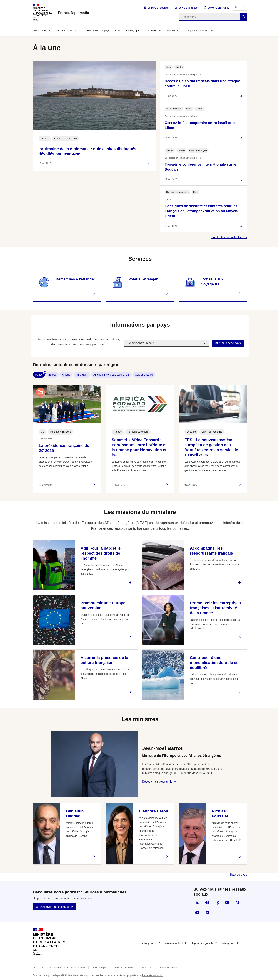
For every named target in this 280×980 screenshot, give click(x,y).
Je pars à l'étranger (158, 8)
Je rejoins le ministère (197, 31)
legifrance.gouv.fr (203, 943)
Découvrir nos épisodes (55, 907)
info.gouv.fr (149, 943)
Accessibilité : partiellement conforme (68, 968)
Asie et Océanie (144, 375)
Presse (171, 31)
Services (152, 31)
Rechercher (244, 17)
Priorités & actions (67, 31)
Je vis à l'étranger (189, 8)
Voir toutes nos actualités (227, 237)
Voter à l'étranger (143, 279)
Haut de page (238, 875)
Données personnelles (124, 968)
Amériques (82, 375)
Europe (52, 375)
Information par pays (98, 31)
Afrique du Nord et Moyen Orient (111, 375)
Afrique (66, 375)
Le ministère (40, 31)
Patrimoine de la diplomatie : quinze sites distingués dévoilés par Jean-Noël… (87, 151)
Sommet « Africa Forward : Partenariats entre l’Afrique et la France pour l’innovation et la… (139, 447)
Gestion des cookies (169, 968)
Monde (39, 375)
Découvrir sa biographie (157, 782)
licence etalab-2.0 (150, 975)
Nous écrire (147, 968)
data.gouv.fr (229, 943)
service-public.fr (174, 943)
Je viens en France (219, 8)
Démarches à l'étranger (75, 279)
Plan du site (38, 968)
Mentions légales (100, 968)
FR (240, 8)
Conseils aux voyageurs (128, 31)
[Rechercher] (209, 17)
